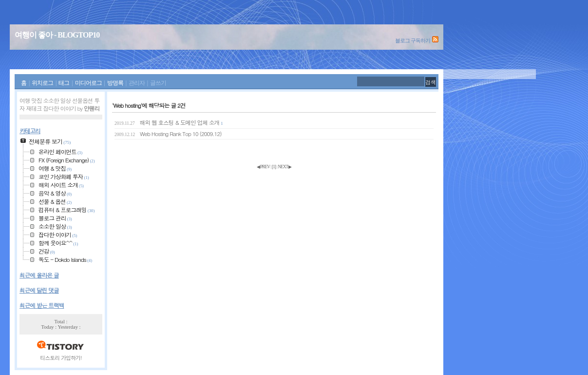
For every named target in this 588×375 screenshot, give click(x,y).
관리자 (137, 83)
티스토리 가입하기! (61, 358)
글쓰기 (158, 83)
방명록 (115, 83)
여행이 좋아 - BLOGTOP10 (57, 35)
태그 (64, 83)
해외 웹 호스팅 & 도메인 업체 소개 (169, 122)
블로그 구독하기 (413, 40)
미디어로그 (88, 83)
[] (274, 167)
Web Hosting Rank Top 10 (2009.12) (168, 134)
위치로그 (42, 83)
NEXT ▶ (285, 167)
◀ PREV (264, 167)
